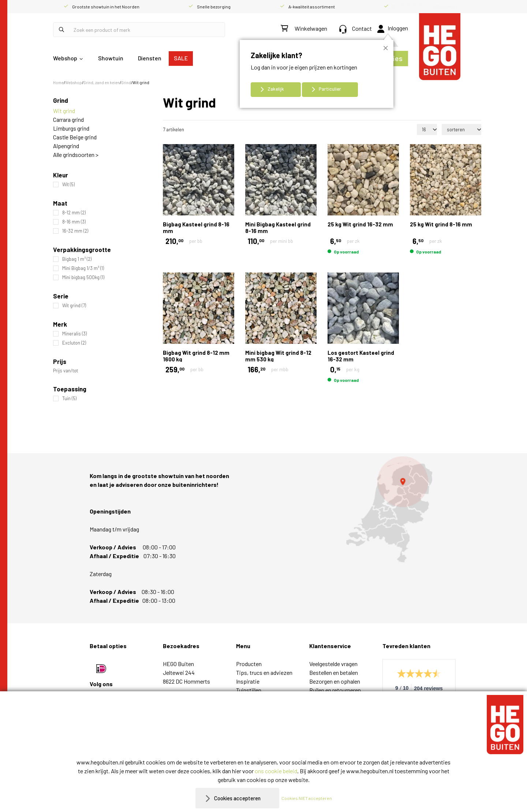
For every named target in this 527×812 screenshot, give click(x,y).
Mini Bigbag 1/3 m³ (83, 268)
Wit (68, 185)
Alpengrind (66, 146)
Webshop (65, 58)
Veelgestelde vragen (333, 664)
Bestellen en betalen (334, 672)
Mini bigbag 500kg (83, 277)
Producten (249, 664)
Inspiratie (248, 681)
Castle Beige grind (75, 137)
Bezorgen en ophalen (335, 681)
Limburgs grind (71, 128)
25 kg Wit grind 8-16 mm (441, 224)
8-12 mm (74, 213)
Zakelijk (276, 89)
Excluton (74, 343)
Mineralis (74, 334)
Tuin (69, 399)
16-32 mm (75, 231)
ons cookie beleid (276, 771)
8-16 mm (74, 222)
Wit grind (64, 111)
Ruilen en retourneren (335, 690)
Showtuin (111, 58)
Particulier (330, 89)
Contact (356, 28)
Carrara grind (68, 119)
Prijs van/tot (66, 371)
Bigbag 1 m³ (77, 259)
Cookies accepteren (237, 798)
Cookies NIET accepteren (310, 798)
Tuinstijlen (249, 690)
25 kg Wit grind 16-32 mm (360, 224)
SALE (181, 58)
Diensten (150, 58)
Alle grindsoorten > (76, 155)
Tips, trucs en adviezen (264, 672)
